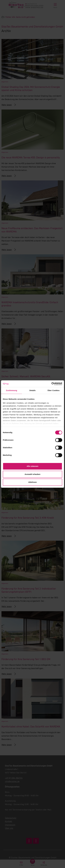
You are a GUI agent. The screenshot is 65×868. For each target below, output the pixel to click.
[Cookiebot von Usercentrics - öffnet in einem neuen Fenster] (51, 384)
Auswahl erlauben (32, 474)
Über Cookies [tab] (53, 390)
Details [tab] (32, 390)
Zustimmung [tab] (11, 390)
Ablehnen (32, 482)
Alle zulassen (32, 466)
